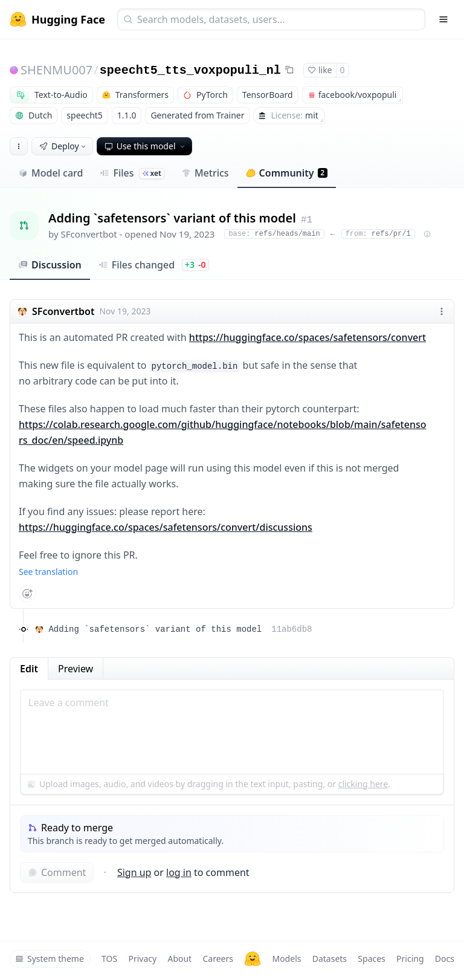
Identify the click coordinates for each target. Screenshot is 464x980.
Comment (57, 872)
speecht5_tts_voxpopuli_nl (190, 70)
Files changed (154, 265)
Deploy (63, 146)
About (179, 959)
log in (179, 872)
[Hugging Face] (253, 959)
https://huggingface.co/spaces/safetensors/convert (308, 337)
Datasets (330, 959)
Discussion (50, 265)
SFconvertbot (89, 234)
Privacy (142, 959)
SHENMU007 (56, 70)
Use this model (146, 146)
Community (287, 173)
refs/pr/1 (378, 234)
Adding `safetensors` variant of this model (180, 629)
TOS (109, 959)
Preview (76, 669)
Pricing (410, 959)
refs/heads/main (274, 234)
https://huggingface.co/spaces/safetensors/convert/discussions (166, 527)
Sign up (134, 872)
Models (286, 959)
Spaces (371, 959)
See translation (48, 572)
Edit (29, 669)
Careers (217, 959)
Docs (445, 959)
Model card (50, 173)
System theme (50, 959)
